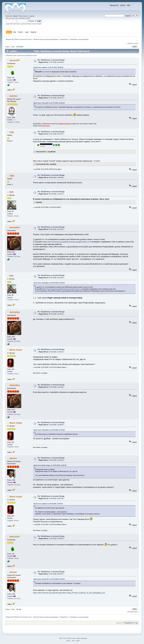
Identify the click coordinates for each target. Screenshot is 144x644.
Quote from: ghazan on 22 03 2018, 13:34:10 (48, 504)
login (25, 16)
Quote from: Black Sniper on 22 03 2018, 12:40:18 (50, 465)
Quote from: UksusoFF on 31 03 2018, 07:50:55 (49, 579)
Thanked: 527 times (14, 256)
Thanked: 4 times (13, 82)
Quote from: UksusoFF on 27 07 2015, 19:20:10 (49, 103)
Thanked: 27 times (13, 122)
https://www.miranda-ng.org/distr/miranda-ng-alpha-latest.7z (66, 242)
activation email (24, 18)
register (32, 16)
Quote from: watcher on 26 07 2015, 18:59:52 (48, 68)
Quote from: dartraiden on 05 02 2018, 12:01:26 (49, 283)
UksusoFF (15, 60)
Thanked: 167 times (14, 485)
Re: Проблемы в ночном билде (51, 60)
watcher (14, 96)
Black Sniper (16, 350)
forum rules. (46, 126)
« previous (130, 43)
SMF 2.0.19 (63, 638)
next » (137, 43)
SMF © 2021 (72, 638)
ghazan (13, 458)
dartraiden (15, 227)
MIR (11, 192)
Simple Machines (82, 638)
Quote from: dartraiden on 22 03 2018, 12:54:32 (49, 430)
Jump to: (119, 623)
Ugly (12, 132)
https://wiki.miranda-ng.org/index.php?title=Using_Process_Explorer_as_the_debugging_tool (69, 593)
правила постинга (65, 124)
